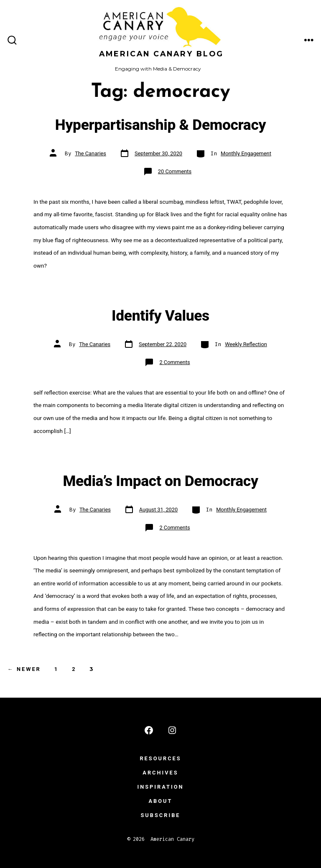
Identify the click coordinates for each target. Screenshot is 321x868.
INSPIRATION (160, 787)
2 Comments (175, 362)
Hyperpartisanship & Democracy (160, 125)
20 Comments (175, 171)
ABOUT (161, 801)
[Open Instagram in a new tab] (172, 730)
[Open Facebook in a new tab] (149, 730)
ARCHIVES (160, 773)
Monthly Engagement (246, 153)
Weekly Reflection (246, 344)
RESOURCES (160, 758)
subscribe (160, 815)
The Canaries (90, 153)
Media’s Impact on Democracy (160, 481)
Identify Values (160, 316)
